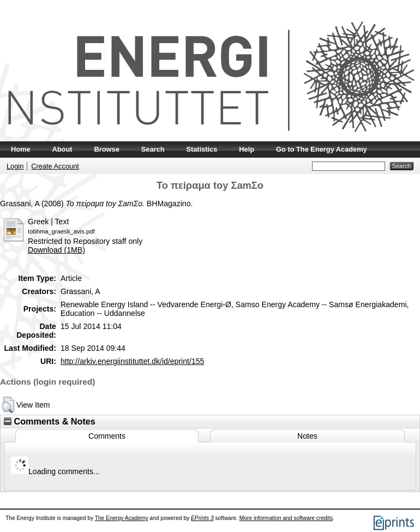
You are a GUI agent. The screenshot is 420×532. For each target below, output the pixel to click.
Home (21, 149)
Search (153, 149)
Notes (307, 436)
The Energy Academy (122, 518)
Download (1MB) (56, 250)
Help (247, 149)
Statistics (202, 149)
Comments (107, 436)
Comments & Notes (50, 421)
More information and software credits (286, 518)
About (62, 149)
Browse (107, 149)
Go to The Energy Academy (322, 149)
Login (15, 166)
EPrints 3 (202, 518)
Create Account (55, 166)
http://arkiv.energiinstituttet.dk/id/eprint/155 (132, 361)
